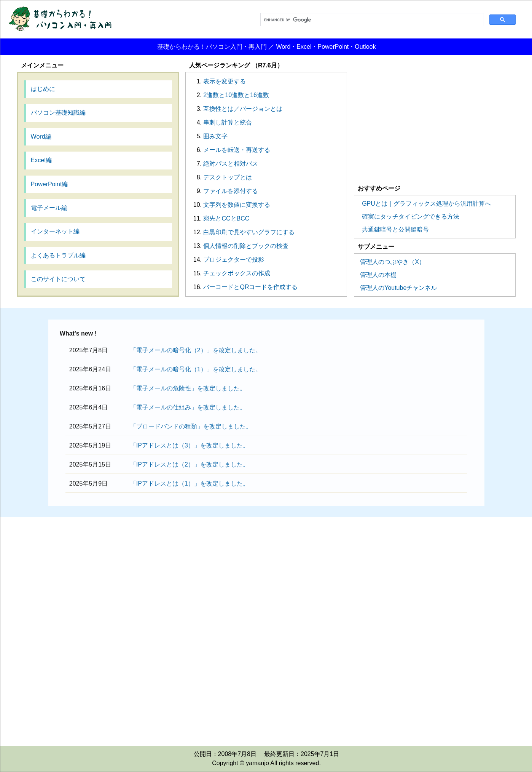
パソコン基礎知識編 (58, 113)
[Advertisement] (435, 125)
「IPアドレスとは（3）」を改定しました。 (190, 445)
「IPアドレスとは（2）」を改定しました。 (190, 464)
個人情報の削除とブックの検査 (246, 246)
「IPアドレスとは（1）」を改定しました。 (190, 483)
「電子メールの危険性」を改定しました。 (188, 388)
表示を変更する (225, 81)
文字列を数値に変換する (237, 205)
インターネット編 (55, 231)
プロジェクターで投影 (234, 260)
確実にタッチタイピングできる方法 (411, 217)
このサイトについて (58, 279)
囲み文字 (215, 136)
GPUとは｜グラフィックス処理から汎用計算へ (426, 204)
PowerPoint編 (49, 184)
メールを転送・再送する (237, 150)
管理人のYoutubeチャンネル (398, 288)
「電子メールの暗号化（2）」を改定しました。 (196, 350)
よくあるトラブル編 (58, 255)
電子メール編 (49, 208)
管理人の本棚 (378, 275)
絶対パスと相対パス (231, 164)
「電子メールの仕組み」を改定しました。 (188, 407)
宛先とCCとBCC (226, 218)
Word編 (41, 137)
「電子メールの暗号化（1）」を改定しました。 (196, 369)
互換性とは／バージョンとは (243, 109)
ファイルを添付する (231, 191)
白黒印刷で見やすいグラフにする (249, 232)
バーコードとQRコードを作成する (250, 287)
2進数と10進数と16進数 (236, 95)
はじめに (43, 89)
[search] (371, 20)
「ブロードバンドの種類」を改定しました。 (191, 426)
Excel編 (41, 160)
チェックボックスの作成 (237, 273)
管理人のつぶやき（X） (393, 262)
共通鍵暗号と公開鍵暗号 (395, 229)
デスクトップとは (228, 177)
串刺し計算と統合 (228, 122)
